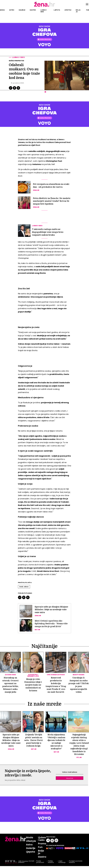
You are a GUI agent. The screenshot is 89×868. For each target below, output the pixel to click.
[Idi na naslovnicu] (45, 6)
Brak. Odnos (24, 587)
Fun (88, 10)
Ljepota (57, 10)
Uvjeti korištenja (62, 862)
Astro (12, 10)
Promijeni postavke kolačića (76, 862)
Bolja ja (78, 11)
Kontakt (31, 862)
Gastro (33, 10)
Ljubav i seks (44, 11)
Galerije (22, 10)
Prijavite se (70, 779)
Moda (2, 10)
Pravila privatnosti (40, 862)
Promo (42, 844)
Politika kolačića (51, 862)
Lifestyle (68, 10)
